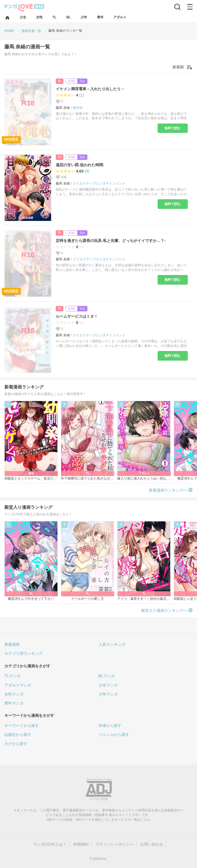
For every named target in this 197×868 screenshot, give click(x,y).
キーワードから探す (22, 726)
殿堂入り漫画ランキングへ (164, 610)
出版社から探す (18, 735)
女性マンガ (14, 694)
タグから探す (16, 744)
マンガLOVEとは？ (50, 844)
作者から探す (110, 726)
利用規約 (81, 844)
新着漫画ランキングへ (168, 490)
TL (60, 81)
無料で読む (173, 128)
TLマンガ (12, 676)
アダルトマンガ (18, 685)
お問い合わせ (152, 844)
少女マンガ (108, 685)
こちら (146, 820)
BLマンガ (107, 676)
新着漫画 (12, 644)
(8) (87, 171)
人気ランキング (112, 644)
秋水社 (78, 108)
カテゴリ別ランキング (23, 653)
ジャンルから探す (114, 735)
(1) (82, 95)
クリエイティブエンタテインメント (99, 183)
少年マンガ (108, 694)
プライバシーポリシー (114, 844)
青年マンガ (14, 703)
